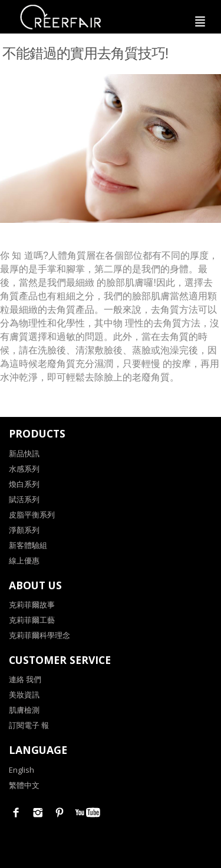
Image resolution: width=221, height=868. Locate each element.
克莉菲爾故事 (32, 605)
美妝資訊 (24, 695)
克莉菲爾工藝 (32, 620)
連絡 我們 (25, 679)
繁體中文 (24, 785)
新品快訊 (24, 453)
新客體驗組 (28, 545)
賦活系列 (24, 499)
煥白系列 (24, 484)
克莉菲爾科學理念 (39, 635)
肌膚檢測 (24, 710)
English (22, 770)
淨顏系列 (24, 530)
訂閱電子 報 (29, 725)
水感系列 (24, 469)
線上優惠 (24, 560)
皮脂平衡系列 (32, 515)
